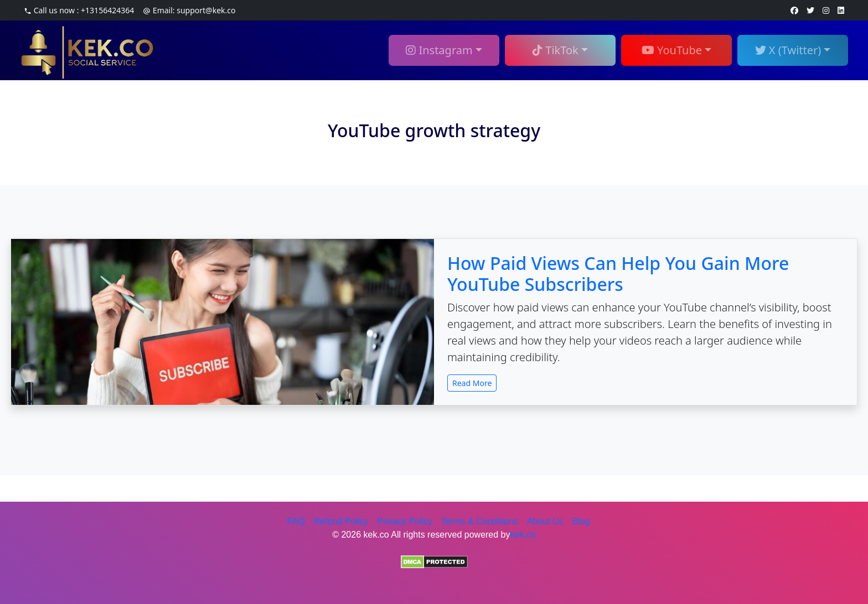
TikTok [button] (556, 50)
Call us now (79, 10)
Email (189, 10)
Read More (472, 383)
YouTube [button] (672, 50)
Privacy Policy (405, 521)
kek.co (523, 535)
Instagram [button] (439, 50)
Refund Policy (341, 521)
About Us (545, 521)
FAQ (296, 521)
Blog (581, 521)
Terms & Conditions (480, 521)
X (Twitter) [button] (788, 50)
